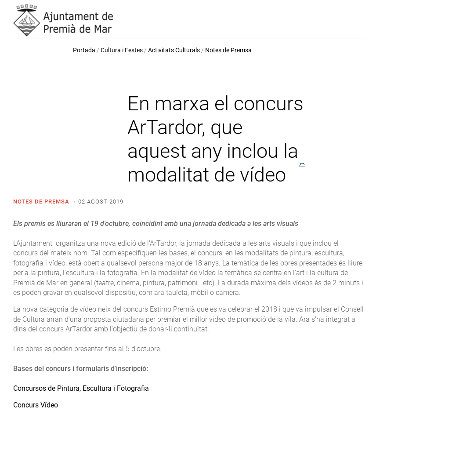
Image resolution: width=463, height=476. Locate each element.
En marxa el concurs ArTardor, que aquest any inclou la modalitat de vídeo (215, 139)
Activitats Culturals (174, 50)
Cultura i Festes (122, 50)
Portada (84, 50)
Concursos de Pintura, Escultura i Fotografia (81, 388)
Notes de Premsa (228, 50)
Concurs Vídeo (36, 405)
